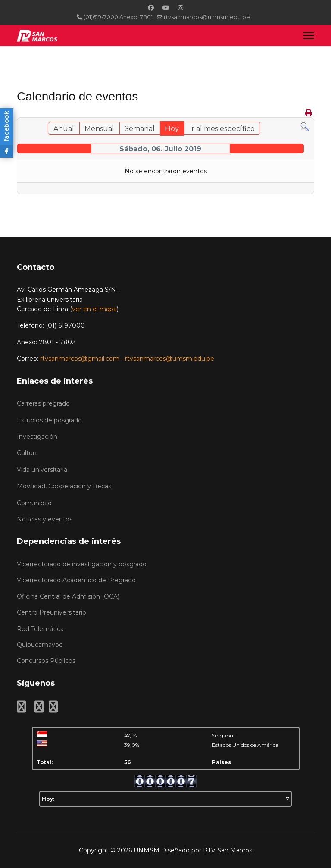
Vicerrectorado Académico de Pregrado (76, 580)
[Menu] (309, 36)
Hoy (172, 129)
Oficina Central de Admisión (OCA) (68, 596)
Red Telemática (40, 629)
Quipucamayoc (40, 645)
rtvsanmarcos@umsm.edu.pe (170, 359)
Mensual (99, 129)
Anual (64, 129)
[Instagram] (181, 8)
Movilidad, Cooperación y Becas (64, 486)
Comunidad (34, 503)
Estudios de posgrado (49, 420)
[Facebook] (151, 8)
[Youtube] (166, 8)
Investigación (37, 437)
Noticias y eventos (45, 519)
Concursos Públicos (46, 661)
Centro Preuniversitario (52, 612)
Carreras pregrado (43, 403)
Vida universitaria (42, 470)
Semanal (140, 129)
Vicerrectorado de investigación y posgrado (82, 564)
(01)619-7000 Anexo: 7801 (118, 17)
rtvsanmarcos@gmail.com (80, 359)
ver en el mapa (94, 309)
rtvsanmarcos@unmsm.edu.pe (207, 17)
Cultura (27, 453)
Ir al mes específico (222, 129)
